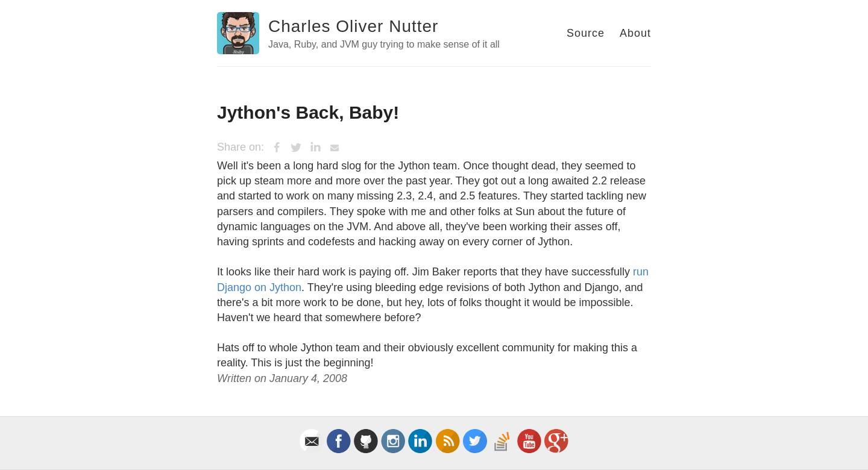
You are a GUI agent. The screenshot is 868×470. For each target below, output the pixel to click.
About (635, 33)
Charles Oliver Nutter (353, 26)
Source (586, 33)
